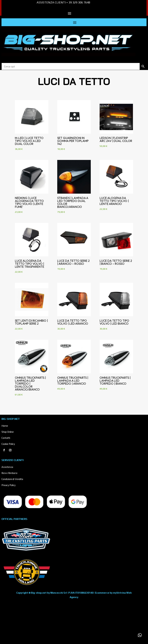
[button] (140, 635)
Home (5, 426)
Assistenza (7, 467)
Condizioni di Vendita (12, 479)
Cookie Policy (8, 444)
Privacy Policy (9, 485)
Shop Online (8, 432)
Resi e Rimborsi (9, 473)
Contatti (6, 438)
